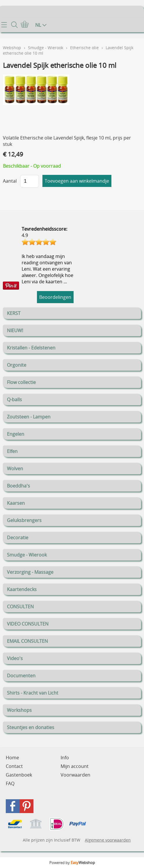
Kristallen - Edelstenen (31, 348)
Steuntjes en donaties (31, 727)
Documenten (21, 676)
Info (65, 758)
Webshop (12, 48)
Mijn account (75, 766)
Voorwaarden (75, 775)
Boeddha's (18, 486)
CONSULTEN (20, 607)
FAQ (10, 783)
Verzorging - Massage (30, 572)
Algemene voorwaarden (108, 840)
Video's (15, 658)
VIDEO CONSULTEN (28, 624)
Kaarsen (16, 503)
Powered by (72, 863)
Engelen (16, 434)
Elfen (12, 451)
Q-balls (14, 399)
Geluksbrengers (24, 520)
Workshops (19, 710)
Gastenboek (19, 775)
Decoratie (18, 538)
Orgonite (17, 365)
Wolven (15, 469)
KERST (14, 313)
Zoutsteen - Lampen (29, 417)
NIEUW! (15, 330)
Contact (14, 766)
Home (12, 758)
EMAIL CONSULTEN (27, 641)
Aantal (10, 181)
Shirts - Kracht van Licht (33, 693)
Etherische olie (84, 48)
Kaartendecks (22, 589)
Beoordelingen (55, 297)
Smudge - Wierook (27, 555)
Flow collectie (21, 382)
